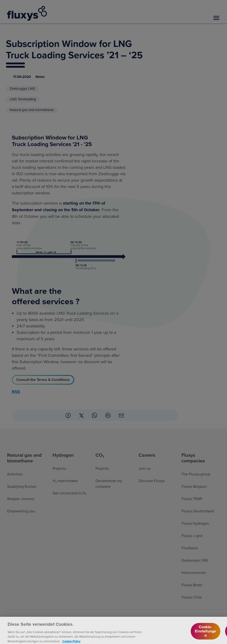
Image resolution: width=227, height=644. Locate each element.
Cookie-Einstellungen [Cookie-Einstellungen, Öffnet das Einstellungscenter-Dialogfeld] (205, 635)
